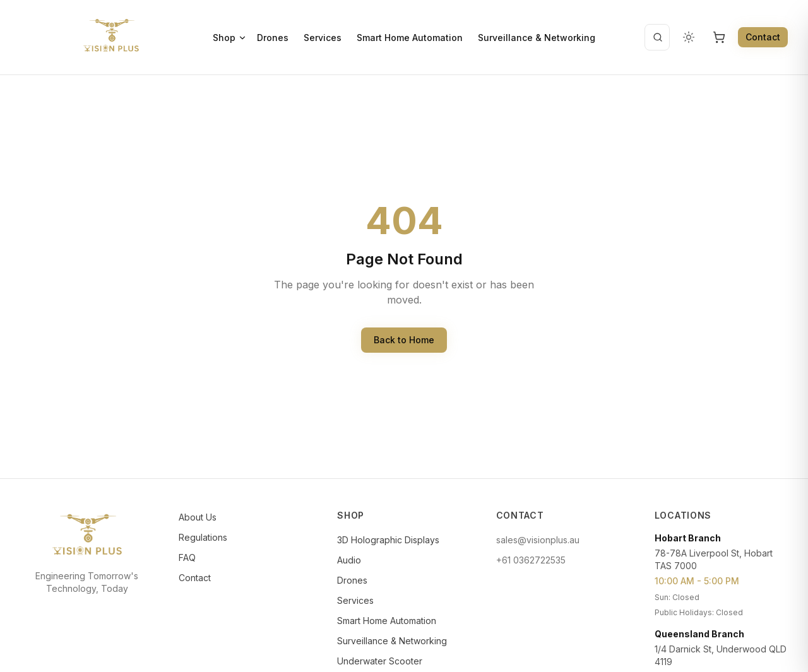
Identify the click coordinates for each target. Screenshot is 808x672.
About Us (198, 517)
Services (323, 38)
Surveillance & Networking (537, 38)
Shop (230, 38)
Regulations (203, 537)
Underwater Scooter (380, 661)
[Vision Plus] (111, 35)
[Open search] (658, 37)
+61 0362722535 (531, 560)
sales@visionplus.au (538, 540)
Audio (349, 560)
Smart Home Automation (410, 38)
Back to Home (404, 340)
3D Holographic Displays (388, 540)
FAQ (187, 557)
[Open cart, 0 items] (719, 37)
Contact (763, 37)
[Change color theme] (689, 37)
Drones (273, 38)
